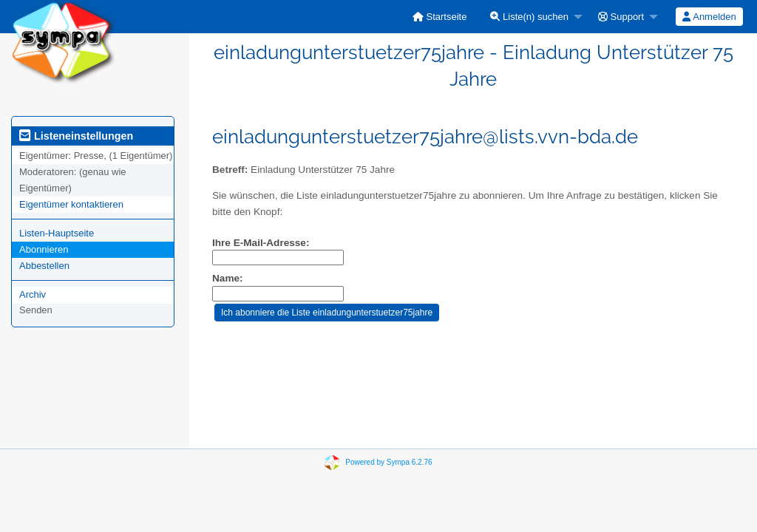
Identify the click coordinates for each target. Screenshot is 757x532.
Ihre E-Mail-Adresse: (261, 243)
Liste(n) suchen (529, 17)
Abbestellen (44, 266)
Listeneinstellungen (76, 136)
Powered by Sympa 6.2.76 (388, 462)
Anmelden (709, 17)
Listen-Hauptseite (57, 233)
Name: (228, 278)
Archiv (33, 294)
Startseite (440, 17)
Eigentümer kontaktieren (71, 204)
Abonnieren (44, 249)
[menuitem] (440, 17)
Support (621, 17)
